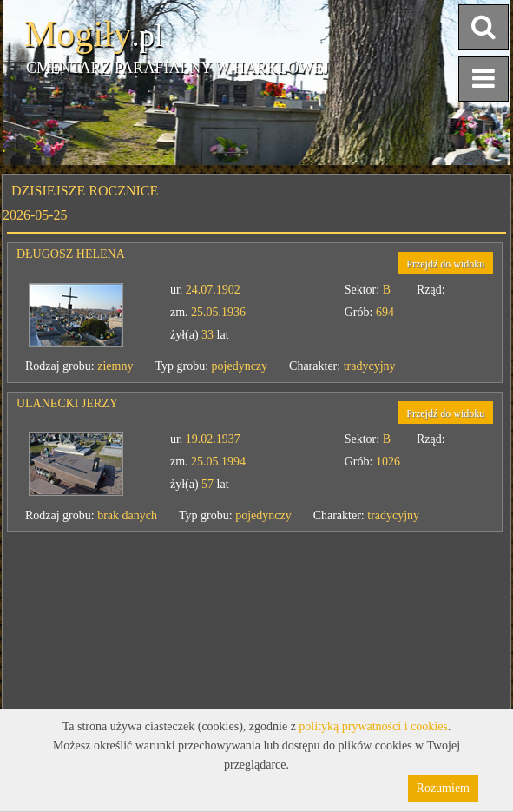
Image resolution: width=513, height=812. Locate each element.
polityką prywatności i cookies (373, 726)
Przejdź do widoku (445, 264)
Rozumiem (443, 788)
